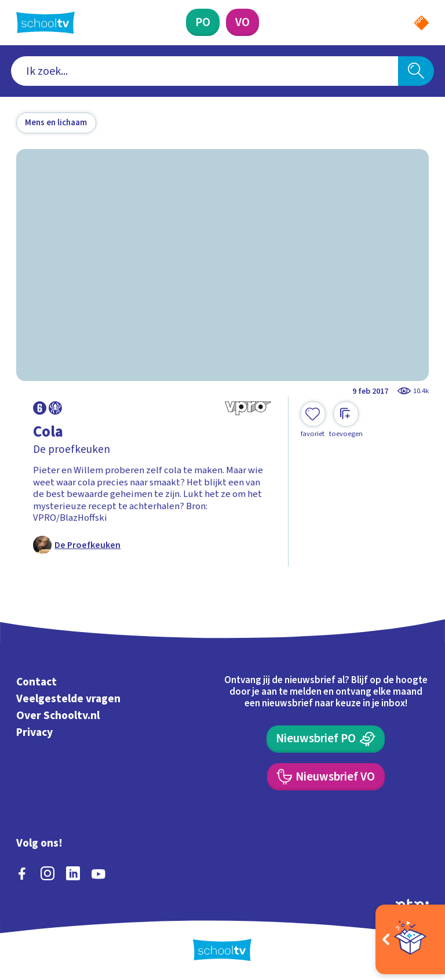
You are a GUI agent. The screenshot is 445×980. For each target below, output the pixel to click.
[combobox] (205, 71)
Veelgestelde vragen (68, 699)
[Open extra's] (410, 939)
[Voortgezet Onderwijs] (242, 22)
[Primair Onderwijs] (203, 22)
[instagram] (48, 873)
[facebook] (22, 873)
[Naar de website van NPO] (422, 23)
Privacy (34, 732)
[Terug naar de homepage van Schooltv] (45, 23)
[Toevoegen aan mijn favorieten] (313, 420)
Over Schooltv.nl (58, 716)
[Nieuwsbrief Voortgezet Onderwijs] (326, 777)
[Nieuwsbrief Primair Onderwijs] (326, 739)
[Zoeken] (416, 71)
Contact (37, 683)
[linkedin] (73, 873)
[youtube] (99, 873)
